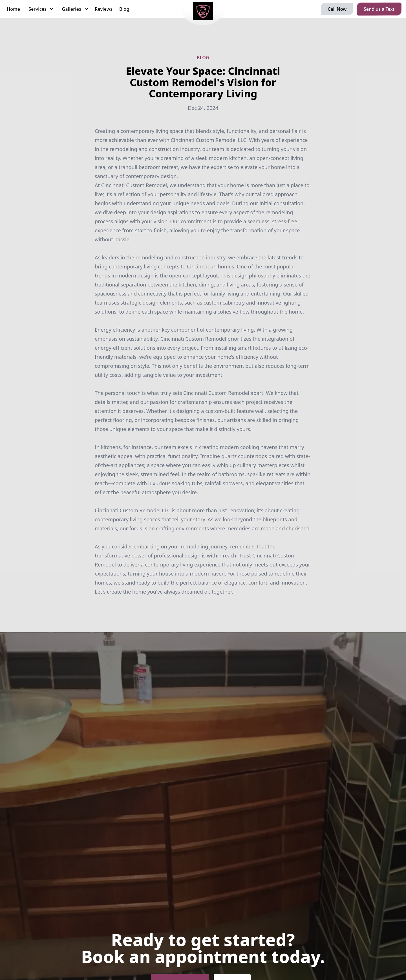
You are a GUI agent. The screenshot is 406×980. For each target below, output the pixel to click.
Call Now (337, 9)
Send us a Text (379, 9)
